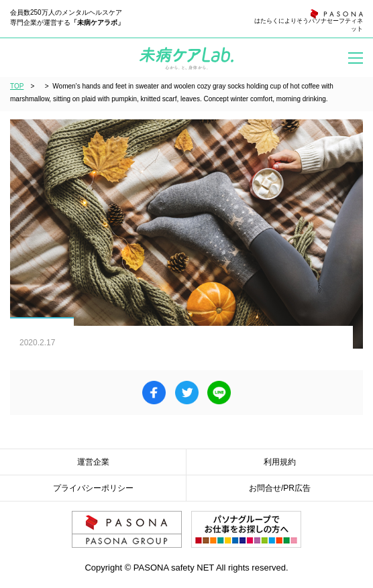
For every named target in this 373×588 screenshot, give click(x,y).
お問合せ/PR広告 (280, 488)
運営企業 (93, 462)
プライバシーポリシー (93, 488)
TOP (17, 86)
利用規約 (280, 462)
